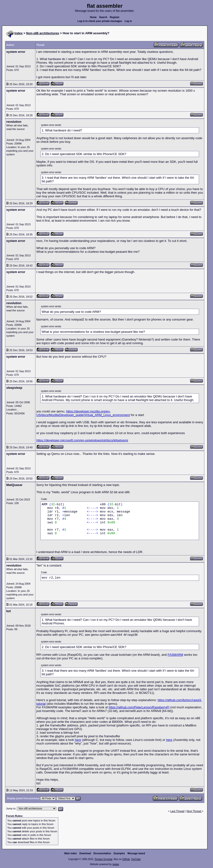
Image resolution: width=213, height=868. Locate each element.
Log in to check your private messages (100, 21)
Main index (71, 853)
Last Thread (177, 811)
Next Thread (194, 811)
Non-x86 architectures (43, 33)
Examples (119, 853)
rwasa (116, 864)
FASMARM (175, 655)
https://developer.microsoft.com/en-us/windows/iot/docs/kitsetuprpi (82, 440)
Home (93, 17)
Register (115, 17)
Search (103, 17)
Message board (136, 853)
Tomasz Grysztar (103, 859)
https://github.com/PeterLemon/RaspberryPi (139, 707)
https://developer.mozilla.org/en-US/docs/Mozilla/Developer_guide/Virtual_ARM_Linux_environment (83, 413)
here (78, 740)
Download (85, 853)
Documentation (102, 853)
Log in (128, 21)
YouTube (136, 859)
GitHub (126, 859)
